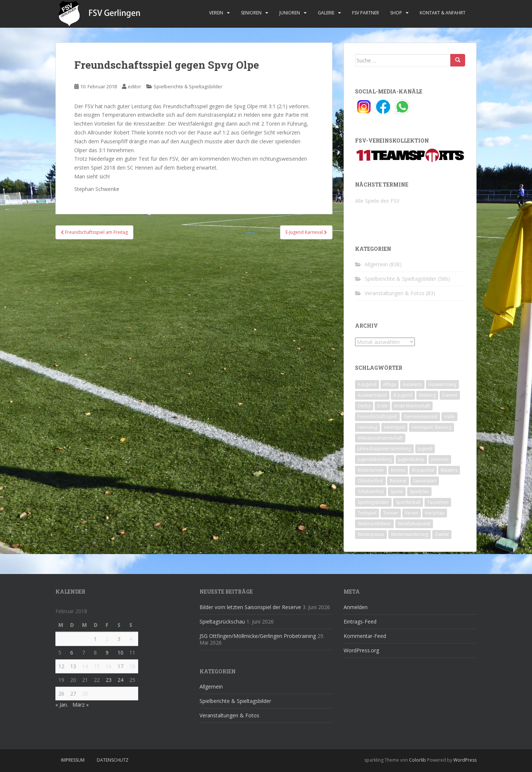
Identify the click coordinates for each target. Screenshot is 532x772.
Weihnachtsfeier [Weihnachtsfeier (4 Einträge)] (374, 524)
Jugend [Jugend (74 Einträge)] (425, 449)
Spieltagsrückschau (222, 621)
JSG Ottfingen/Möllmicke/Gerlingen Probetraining (258, 636)
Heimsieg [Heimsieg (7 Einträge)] (367, 427)
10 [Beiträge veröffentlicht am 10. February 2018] (120, 653)
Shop (396, 13)
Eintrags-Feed (360, 621)
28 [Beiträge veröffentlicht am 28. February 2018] (85, 694)
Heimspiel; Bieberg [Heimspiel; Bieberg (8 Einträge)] (432, 427)
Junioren (290, 13)
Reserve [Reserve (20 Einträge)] (398, 481)
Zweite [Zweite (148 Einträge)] (442, 534)
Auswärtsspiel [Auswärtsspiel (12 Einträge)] (372, 395)
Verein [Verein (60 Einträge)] (412, 513)
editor (134, 86)
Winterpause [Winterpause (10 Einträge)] (371, 534)
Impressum (73, 760)
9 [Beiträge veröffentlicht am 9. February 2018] (107, 653)
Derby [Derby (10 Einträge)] (364, 406)
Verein (216, 13)
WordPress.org (361, 650)
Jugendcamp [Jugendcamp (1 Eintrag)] (411, 459)
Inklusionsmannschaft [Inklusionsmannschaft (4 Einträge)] (380, 438)
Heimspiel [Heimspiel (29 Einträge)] (394, 427)
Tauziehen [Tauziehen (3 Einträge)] (438, 502)
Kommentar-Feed (365, 636)
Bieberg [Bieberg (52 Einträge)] (427, 395)
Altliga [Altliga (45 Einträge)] (390, 384)
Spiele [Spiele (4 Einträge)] (397, 491)
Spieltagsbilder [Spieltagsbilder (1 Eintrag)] (373, 502)
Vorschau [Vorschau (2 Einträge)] (435, 513)
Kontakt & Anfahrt (443, 13)
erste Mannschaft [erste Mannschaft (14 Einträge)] (412, 406)
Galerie (326, 13)
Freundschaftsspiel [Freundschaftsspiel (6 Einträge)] (377, 416)
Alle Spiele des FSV (377, 201)
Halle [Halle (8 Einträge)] (449, 416)
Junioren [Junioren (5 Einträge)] (440, 459)
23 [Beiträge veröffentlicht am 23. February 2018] (109, 680)
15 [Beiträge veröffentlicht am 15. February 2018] (97, 666)
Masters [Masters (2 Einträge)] (449, 470)
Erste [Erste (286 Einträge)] (382, 406)
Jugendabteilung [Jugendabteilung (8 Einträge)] (375, 459)
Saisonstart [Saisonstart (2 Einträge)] (425, 481)
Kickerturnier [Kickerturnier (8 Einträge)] (371, 470)
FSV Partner (366, 13)
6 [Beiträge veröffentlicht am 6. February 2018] (72, 653)
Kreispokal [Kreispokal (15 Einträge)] (423, 470)
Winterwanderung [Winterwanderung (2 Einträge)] (410, 534)
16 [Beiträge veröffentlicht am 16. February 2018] (109, 666)
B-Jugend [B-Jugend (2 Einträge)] (403, 395)
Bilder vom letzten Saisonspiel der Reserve (250, 607)
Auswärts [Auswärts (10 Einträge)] (412, 384)
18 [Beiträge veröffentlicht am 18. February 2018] (132, 666)
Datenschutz (113, 760)
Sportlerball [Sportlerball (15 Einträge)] (408, 502)
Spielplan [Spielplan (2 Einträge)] (419, 491)
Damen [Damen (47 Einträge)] (450, 395)
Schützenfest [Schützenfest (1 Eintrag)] (371, 491)
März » (81, 705)
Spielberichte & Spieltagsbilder (188, 86)
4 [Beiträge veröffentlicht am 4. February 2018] (131, 639)
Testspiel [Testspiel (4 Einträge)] (367, 513)
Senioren (251, 13)
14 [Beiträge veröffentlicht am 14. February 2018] (85, 666)
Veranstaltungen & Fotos (395, 293)
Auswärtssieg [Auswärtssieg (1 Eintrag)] (442, 384)
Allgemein (376, 264)
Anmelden (356, 607)
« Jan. (62, 705)
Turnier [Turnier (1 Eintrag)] (391, 513)
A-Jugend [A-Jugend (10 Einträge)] (367, 384)
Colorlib (417, 760)
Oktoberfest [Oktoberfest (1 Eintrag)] (370, 481)
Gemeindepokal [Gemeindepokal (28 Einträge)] (421, 416)
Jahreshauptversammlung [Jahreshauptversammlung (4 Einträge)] (384, 449)
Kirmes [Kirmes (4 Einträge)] (398, 470)
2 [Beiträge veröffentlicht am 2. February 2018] (107, 639)
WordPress (465, 760)
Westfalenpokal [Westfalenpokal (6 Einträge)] (414, 524)
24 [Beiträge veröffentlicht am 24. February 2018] (120, 680)
